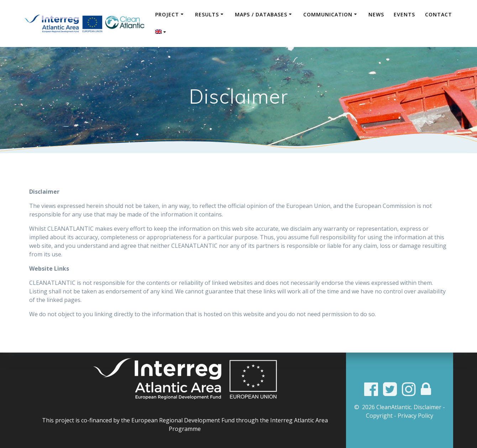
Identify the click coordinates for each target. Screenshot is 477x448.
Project (167, 14)
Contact (439, 14)
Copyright (379, 416)
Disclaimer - (429, 407)
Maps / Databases (261, 14)
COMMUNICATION (328, 14)
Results (207, 14)
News (376, 14)
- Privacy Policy (414, 416)
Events (404, 14)
